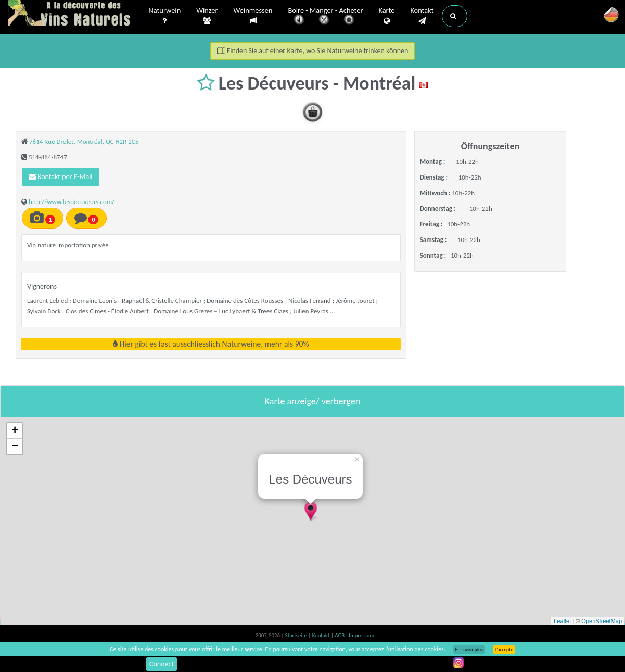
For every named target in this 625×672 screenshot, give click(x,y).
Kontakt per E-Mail (61, 177)
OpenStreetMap (602, 621)
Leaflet (562, 621)
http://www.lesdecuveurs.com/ (72, 202)
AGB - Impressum (354, 635)
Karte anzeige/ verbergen (312, 401)
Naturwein (165, 16)
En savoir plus (469, 650)
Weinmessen (253, 16)
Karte (386, 16)
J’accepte (504, 650)
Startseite (297, 635)
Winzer (207, 16)
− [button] (15, 447)
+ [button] (15, 431)
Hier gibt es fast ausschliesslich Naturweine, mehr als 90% (211, 344)
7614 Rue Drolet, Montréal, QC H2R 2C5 (84, 141)
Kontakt (422, 16)
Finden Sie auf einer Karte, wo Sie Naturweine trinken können (313, 51)
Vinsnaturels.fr (73, 14)
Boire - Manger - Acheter (325, 17)
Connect (162, 664)
